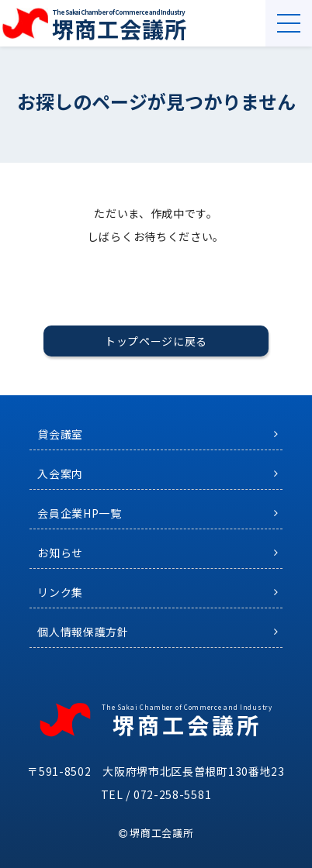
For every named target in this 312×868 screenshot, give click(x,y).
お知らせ (60, 553)
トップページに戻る (156, 341)
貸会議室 (60, 434)
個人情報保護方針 (83, 632)
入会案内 (60, 474)
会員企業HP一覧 (80, 513)
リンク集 (60, 592)
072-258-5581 (172, 794)
